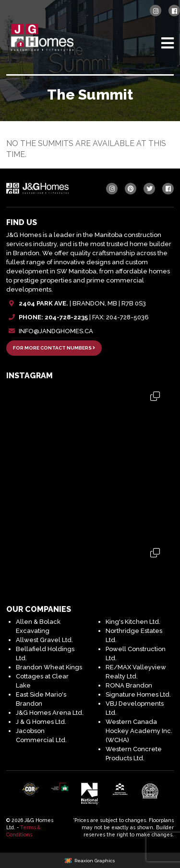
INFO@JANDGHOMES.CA (56, 331)
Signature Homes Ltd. (138, 694)
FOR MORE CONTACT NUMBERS (54, 348)
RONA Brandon (129, 685)
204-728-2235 (66, 317)
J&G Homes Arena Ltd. (50, 713)
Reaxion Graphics (95, 861)
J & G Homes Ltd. (41, 722)
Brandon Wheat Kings (49, 667)
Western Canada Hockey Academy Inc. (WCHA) (139, 731)
